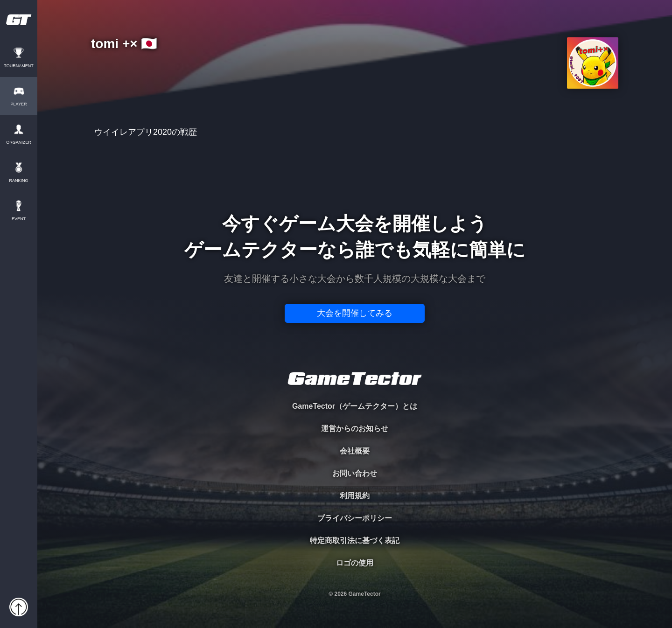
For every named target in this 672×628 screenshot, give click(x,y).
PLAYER (19, 104)
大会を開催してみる (355, 313)
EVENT (19, 219)
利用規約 (355, 496)
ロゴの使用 (355, 563)
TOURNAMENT (18, 66)
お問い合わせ (355, 473)
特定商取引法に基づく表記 (355, 541)
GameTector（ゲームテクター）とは (355, 406)
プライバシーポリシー (355, 518)
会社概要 (355, 451)
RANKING (18, 181)
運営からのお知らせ (355, 429)
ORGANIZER (19, 143)
